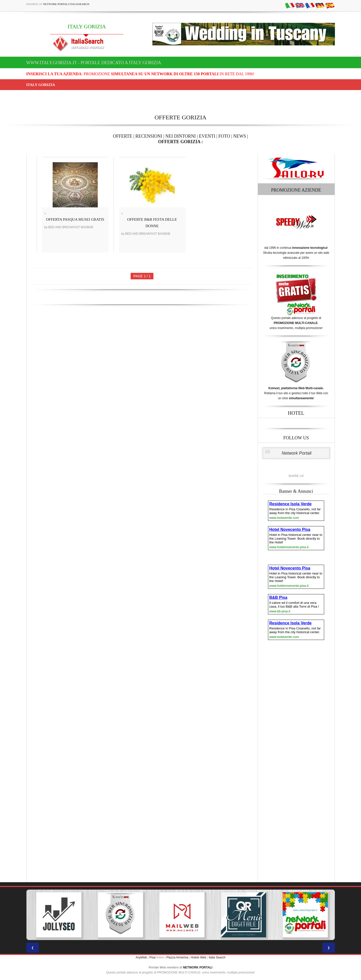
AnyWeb (141, 957)
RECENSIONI (149, 136)
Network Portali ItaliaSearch (66, 4)
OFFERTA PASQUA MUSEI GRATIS (75, 219)
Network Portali (297, 453)
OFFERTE (123, 136)
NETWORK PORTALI (198, 967)
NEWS (240, 136)
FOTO (224, 136)
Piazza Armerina (177, 957)
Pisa (152, 957)
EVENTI (207, 136)
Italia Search (217, 957)
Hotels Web (199, 957)
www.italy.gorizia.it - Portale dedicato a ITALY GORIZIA (94, 63)
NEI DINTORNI (181, 136)
